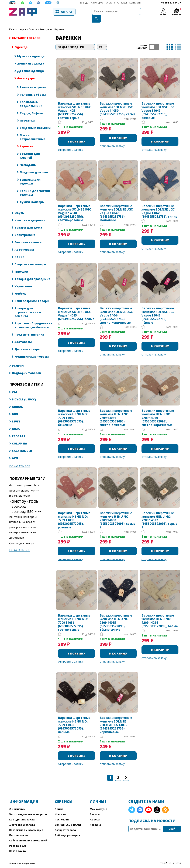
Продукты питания (29, 328)
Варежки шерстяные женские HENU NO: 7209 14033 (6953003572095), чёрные (74, 718)
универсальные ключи (23, 520)
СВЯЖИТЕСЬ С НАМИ (68, 818)
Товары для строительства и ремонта (28, 305)
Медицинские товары (32, 350)
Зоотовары (23, 335)
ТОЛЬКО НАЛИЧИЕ (154, 40)
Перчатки (27, 113)
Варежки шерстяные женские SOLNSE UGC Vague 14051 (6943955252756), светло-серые (75, 104)
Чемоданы (28, 158)
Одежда (33, 22)
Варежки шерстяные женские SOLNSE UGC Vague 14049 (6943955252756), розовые (158, 104)
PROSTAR (19, 429)
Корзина (95, 818)
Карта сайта (18, 844)
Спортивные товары (30, 257)
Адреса (95, 812)
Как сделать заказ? (22, 812)
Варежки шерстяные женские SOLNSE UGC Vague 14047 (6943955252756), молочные (116, 206)
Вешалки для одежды (30, 175)
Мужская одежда (31, 49)
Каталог (56, 12)
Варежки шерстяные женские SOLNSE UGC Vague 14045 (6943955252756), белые (76, 307)
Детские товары (27, 342)
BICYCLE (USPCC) (24, 392)
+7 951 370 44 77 (171, 3)
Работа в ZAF (18, 839)
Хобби (19, 250)
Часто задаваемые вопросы (28, 807)
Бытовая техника (28, 235)
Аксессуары (46, 22)
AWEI (16, 451)
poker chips (32, 478)
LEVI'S (16, 414)
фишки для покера (22, 536)
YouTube (148, 803)
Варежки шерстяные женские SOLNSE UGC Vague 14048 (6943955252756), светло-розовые (75, 206)
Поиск (59, 802)
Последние (62, 812)
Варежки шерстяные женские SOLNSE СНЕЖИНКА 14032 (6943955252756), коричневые (116, 718)
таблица (170, 40)
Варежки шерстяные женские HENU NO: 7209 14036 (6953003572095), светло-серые (74, 616)
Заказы (95, 807)
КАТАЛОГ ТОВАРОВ (18, 22)
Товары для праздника (32, 272)
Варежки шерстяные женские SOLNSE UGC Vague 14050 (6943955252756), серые (118, 102)
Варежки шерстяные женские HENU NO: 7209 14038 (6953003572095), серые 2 (118, 513)
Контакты (135, 3)
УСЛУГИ (18, 359)
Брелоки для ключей (30, 149)
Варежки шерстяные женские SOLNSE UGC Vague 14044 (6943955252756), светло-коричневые (116, 308)
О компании (17, 802)
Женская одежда (31, 56)
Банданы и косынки (35, 121)
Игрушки (21, 265)
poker (19, 478)
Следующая (126, 771)
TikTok (157, 803)
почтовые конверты (23, 510)
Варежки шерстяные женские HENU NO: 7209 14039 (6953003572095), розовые (74, 513)
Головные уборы (33, 88)
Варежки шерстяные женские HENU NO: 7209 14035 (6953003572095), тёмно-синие (116, 616)
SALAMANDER (22, 444)
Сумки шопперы (32, 195)
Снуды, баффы (31, 106)
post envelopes (19, 483)
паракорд (18, 499)
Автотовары (24, 243)
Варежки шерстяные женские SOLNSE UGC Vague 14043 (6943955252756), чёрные (158, 308)
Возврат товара (65, 823)
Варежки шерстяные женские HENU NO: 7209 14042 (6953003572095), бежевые (74, 411)
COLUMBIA (20, 436)
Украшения (23, 279)
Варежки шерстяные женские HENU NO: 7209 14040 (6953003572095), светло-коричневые (158, 411)
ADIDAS (17, 400)
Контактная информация (26, 823)
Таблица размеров (67, 828)
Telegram (132, 803)
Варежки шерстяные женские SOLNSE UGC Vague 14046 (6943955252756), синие (159, 204)
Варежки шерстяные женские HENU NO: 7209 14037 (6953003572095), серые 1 (159, 513)
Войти (163, 14)
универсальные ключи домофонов (23, 528)
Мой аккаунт (98, 802)
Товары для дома (28, 220)
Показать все (20, 459)
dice (12, 478)
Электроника (25, 228)
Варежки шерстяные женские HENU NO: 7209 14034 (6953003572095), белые (160, 614)
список (178, 40)
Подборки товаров (26, 366)
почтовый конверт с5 (22, 515)
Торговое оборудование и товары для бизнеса (33, 318)
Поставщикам (19, 828)
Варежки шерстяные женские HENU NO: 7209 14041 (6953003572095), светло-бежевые (116, 411)
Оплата (110, 3)
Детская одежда (30, 64)
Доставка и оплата (22, 818)
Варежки (27, 139)
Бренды (84, 3)
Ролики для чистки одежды (35, 186)
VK (140, 803)
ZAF (15, 385)
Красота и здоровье (30, 213)
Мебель (20, 287)
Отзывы (122, 3)
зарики (35, 483)
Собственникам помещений (28, 833)
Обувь (19, 206)
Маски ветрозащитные (33, 130)
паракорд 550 (21, 504)
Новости (60, 807)
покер (39, 504)
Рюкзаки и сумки (33, 80)
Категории (97, 3)
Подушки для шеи (34, 165)
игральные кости (20, 489)
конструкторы (24, 494)
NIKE (15, 407)
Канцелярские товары (32, 294)
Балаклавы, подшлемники (31, 97)
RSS (165, 803)
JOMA (16, 422)
